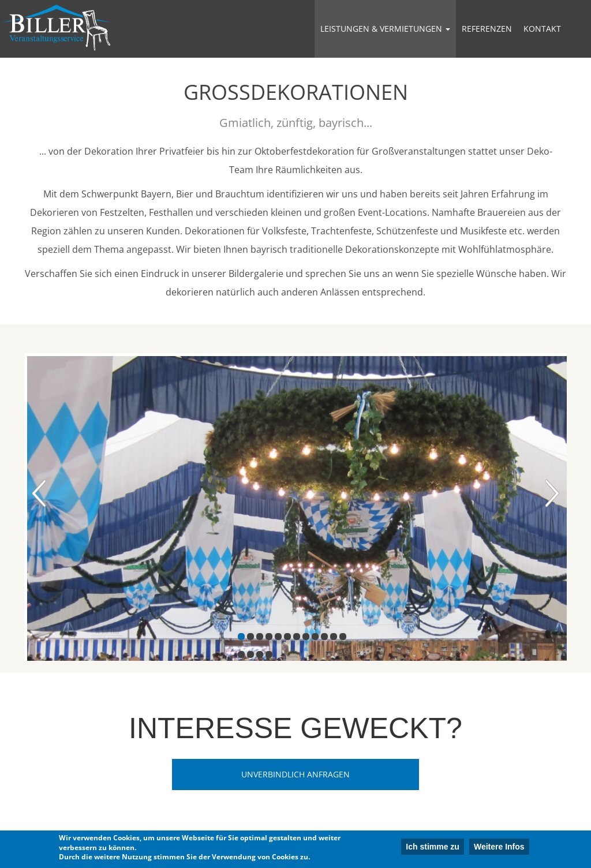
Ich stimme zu (433, 848)
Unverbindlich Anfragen (295, 774)
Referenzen (487, 29)
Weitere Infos (499, 848)
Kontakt (542, 29)
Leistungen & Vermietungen (385, 29)
